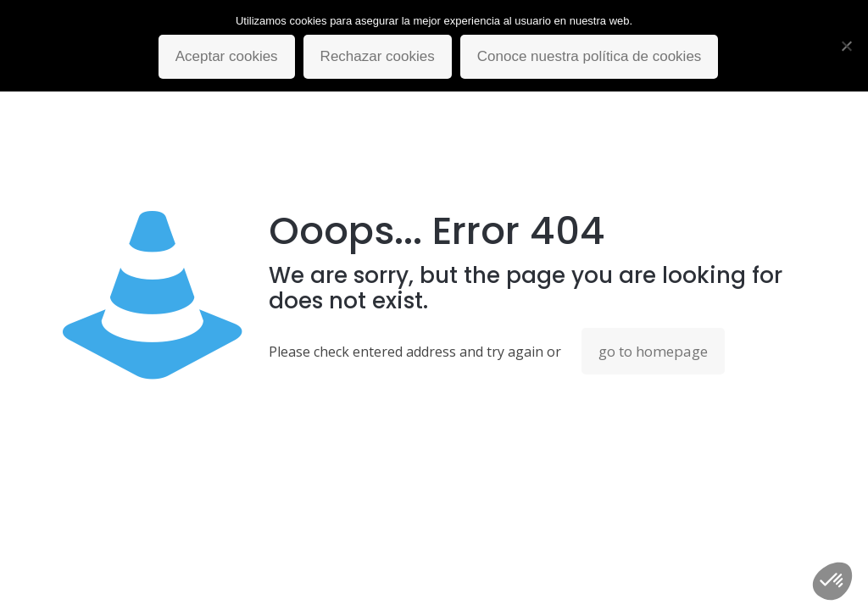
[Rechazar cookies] (847, 46)
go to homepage (653, 351)
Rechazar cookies (378, 56)
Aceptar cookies (227, 56)
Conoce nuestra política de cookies (590, 56)
